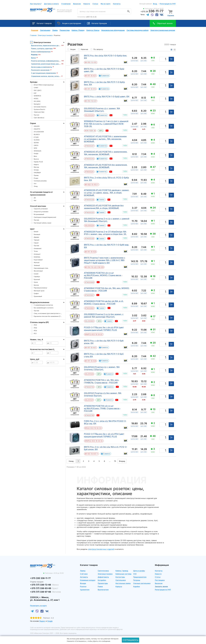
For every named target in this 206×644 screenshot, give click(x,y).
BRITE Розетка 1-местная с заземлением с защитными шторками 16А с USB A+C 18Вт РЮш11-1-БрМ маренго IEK (105, 260)
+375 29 (152, 11)
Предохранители (140, 577)
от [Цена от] (33, 343)
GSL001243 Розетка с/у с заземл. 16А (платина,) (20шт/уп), (102, 368)
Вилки (34, 58)
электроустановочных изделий (101, 549)
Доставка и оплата (51, 4)
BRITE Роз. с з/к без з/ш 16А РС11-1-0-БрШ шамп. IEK (104, 70)
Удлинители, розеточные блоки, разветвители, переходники (54, 64)
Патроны (137, 580)
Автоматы (84, 577)
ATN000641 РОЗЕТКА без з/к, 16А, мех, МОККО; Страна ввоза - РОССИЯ (107, 289)
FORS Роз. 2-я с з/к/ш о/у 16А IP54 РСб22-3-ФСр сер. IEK (105, 422)
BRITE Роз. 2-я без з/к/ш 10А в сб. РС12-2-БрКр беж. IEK (106, 179)
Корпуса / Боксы (93, 30)
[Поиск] (128, 11)
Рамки (100, 586)
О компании (66, 4)
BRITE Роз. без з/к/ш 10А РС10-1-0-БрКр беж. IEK (105, 57)
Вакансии (77, 4)
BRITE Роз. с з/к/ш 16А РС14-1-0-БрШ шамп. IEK (107, 96)
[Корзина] (171, 11)
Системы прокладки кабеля (138, 30)
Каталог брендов (97, 23)
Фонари (83, 583)
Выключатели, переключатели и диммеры (47, 45)
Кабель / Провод (78, 30)
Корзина (171, 15)
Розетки (83, 586)
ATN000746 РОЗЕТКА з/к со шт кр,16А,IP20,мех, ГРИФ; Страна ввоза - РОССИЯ (102, 408)
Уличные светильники (142, 583)
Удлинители (85, 590)
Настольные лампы (123, 583)
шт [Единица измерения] (167, 60)
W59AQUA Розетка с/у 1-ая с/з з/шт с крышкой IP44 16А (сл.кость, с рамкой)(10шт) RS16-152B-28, (106, 124)
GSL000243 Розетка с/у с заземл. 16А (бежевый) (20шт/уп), (102, 110)
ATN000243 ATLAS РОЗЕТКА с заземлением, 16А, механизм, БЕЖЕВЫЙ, (106, 153)
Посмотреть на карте (38, 606)
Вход (155, 4)
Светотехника (103, 571)
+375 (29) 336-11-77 (40, 578)
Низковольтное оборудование (113, 30)
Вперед (122, 461)
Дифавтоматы (103, 577)
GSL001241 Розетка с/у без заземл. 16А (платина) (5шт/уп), (103, 394)
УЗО (135, 574)
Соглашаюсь (130, 640)
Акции (69, 23)
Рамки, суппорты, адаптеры (42, 48)
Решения (35, 30)
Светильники (45, 30)
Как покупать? (36, 4)
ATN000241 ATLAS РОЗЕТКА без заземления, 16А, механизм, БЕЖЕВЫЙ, (106, 166)
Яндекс (42, 621)
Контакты (117, 4)
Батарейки (102, 580)
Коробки (137, 586)
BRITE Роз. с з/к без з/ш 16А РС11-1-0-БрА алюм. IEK (104, 342)
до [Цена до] (48, 343)
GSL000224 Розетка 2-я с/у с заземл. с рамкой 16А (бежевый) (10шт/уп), (107, 220)
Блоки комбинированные (41, 52)
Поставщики (160, 580)
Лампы (55, 30)
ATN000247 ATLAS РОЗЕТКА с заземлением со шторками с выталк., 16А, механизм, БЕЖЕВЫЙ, (105, 139)
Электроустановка (105, 574)
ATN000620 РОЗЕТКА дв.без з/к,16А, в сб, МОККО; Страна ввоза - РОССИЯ (104, 302)
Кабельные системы (123, 574)
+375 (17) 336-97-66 (45, 592)
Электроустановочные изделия (163, 30)
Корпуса (119, 586)
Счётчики (84, 574)
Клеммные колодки (88, 580)
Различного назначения (40, 70)
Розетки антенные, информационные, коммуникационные (54, 61)
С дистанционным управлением (43, 73)
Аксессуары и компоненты (42, 67)
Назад (71, 461)
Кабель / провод (122, 571)
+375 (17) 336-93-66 (44, 588)
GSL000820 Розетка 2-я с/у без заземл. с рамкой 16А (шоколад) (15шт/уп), (104, 316)
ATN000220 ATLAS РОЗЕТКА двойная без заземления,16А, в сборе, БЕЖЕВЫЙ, (104, 207)
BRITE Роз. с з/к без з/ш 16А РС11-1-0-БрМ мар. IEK (106, 246)
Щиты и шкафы (139, 571)
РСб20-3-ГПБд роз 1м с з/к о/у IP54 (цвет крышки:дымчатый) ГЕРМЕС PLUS (104, 329)
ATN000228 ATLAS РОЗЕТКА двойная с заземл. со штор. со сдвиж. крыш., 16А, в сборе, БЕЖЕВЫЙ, (107, 193)
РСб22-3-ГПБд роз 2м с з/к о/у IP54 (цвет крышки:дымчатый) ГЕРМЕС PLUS (104, 435)
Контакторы (120, 577)
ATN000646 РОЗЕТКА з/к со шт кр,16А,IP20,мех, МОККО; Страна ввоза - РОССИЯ (103, 275)
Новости (87, 4)
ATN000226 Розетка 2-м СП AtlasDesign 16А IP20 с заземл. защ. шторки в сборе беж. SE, (105, 233)
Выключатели (103, 590)
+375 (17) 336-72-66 (44, 585)
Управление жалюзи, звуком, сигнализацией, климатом (53, 76)
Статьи (95, 4)
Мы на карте (105, 4)
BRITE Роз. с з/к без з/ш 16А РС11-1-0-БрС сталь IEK (104, 355)
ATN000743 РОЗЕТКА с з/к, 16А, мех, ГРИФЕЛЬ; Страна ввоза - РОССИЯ (101, 381)
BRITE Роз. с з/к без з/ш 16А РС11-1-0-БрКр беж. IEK (104, 83)
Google (50, 621)
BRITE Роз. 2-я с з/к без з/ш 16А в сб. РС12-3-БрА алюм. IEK (106, 448)
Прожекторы (65, 30)
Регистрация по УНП (168, 4)
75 (115, 461)
